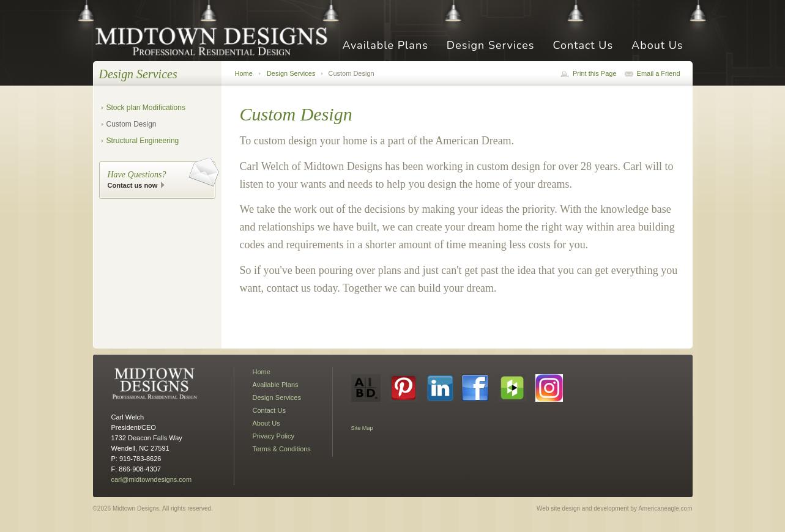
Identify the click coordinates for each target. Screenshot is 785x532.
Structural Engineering (143, 141)
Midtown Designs (215, 41)
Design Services (491, 46)
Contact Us (583, 46)
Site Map (362, 428)
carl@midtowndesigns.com (152, 479)
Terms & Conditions (282, 449)
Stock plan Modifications (146, 108)
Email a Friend (659, 73)
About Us (657, 46)
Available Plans (385, 46)
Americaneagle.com (665, 508)
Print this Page (595, 73)
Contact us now (133, 185)
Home (244, 73)
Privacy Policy (273, 436)
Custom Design (132, 124)
